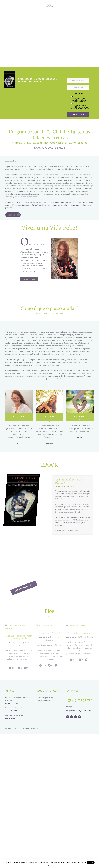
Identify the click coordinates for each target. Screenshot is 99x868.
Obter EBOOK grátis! (69, 498)
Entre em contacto (81, 563)
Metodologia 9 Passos (46, 787)
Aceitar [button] (91, 862)
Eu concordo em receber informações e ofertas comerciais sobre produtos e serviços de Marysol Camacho (79, 106)
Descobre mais (29, 218)
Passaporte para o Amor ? (15, 805)
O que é (19, 417)
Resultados (80, 418)
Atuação (49, 417)
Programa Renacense (45, 790)
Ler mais (19, 443)
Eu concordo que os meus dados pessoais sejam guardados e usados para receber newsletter (80, 99)
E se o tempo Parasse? (13, 797)
